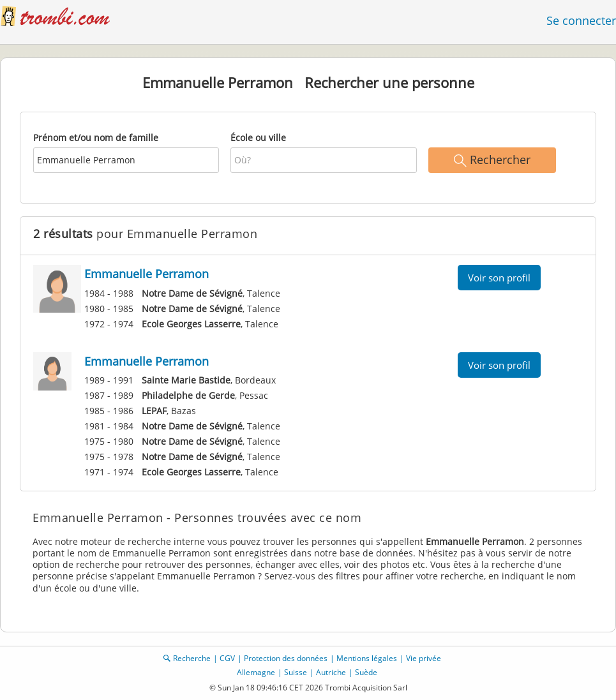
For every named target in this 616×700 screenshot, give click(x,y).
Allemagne (256, 672)
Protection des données (286, 658)
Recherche (192, 658)
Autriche (331, 672)
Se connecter (581, 20)
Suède (366, 672)
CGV (227, 658)
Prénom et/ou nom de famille (96, 138)
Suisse (296, 672)
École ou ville (258, 138)
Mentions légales (367, 658)
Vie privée (424, 658)
